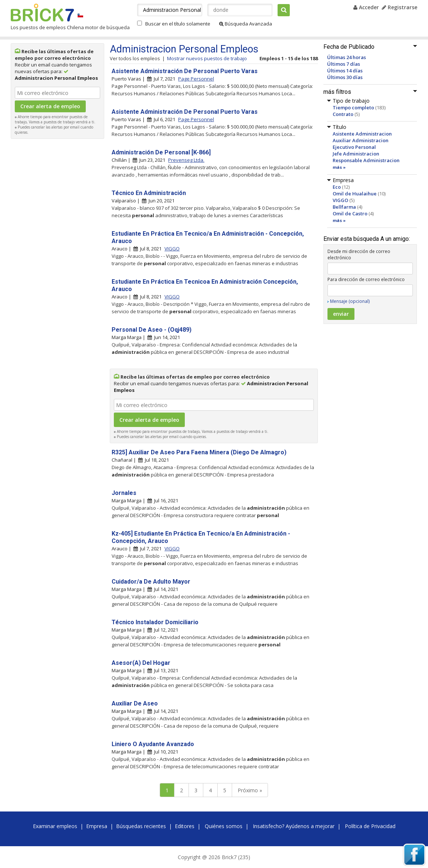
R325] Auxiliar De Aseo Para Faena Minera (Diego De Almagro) (199, 452)
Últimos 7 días (344, 64)
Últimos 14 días (345, 71)
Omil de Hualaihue (355, 194)
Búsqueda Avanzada (246, 24)
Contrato (343, 114)
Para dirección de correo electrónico (366, 279)
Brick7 (42, 13)
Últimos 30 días (345, 77)
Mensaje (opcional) (350, 301)
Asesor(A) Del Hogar (141, 663)
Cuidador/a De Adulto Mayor (151, 582)
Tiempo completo (353, 107)
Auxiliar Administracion (361, 140)
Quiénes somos (224, 826)
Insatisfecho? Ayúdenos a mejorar (294, 826)
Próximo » (250, 790)
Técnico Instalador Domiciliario (155, 622)
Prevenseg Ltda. (186, 160)
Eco (337, 187)
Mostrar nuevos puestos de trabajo (207, 58)
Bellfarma (344, 207)
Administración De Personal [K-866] (161, 152)
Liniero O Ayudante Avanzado (153, 744)
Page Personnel (196, 79)
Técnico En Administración (149, 193)
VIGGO (340, 200)
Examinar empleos (55, 826)
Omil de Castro (350, 213)
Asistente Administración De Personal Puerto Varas (185, 71)
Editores (185, 826)
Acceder (366, 7)
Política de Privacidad (370, 826)
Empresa (97, 826)
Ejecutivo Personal (354, 147)
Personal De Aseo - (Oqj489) (152, 330)
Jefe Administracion (356, 154)
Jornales (124, 493)
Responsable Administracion (366, 160)
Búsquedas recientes (141, 826)
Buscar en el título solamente (178, 24)
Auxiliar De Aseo (135, 703)
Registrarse (400, 7)
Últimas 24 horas (347, 57)
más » (339, 167)
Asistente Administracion (362, 134)
